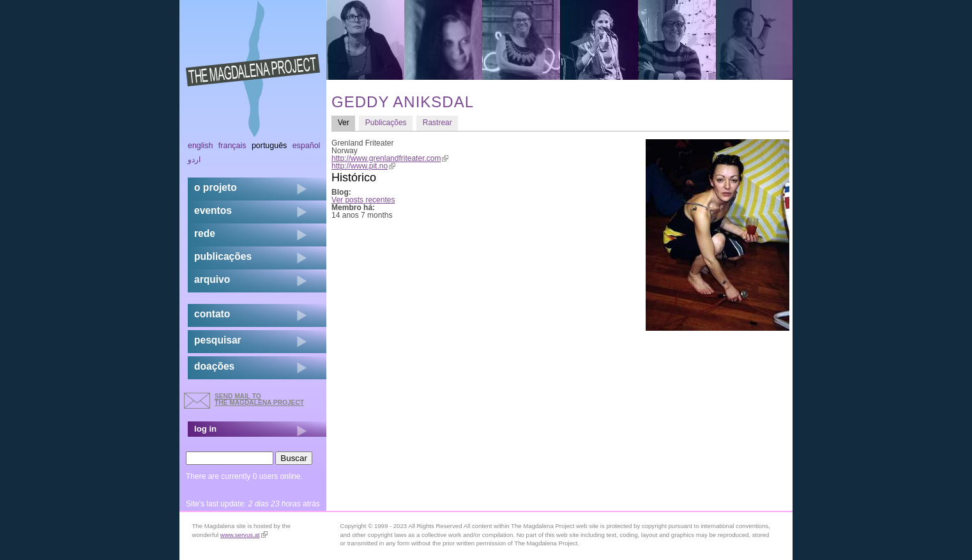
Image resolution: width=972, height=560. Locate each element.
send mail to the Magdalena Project (259, 399)
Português (269, 146)
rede (205, 233)
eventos (213, 210)
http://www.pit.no (363, 166)
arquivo (212, 279)
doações (214, 366)
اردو (194, 160)
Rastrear (437, 123)
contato (212, 314)
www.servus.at (244, 535)
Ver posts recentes (363, 200)
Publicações (386, 123)
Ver (347, 122)
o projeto (216, 187)
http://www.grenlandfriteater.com (390, 158)
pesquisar (218, 340)
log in (205, 429)
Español (307, 146)
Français (232, 146)
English (201, 146)
